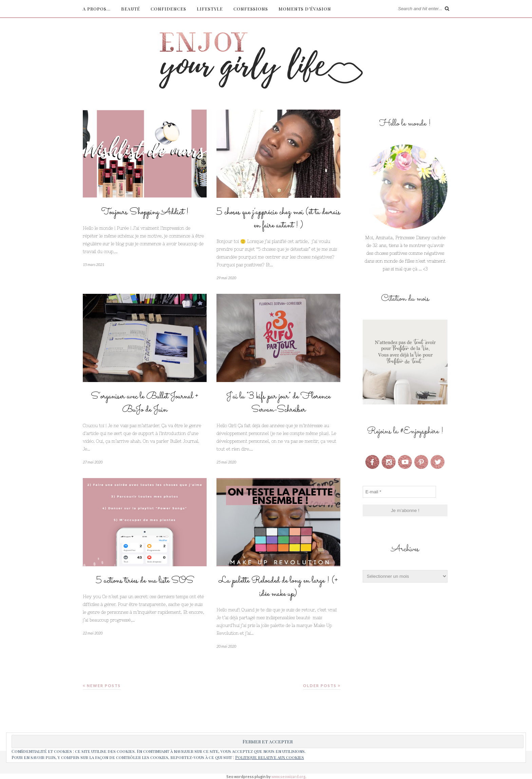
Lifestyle (210, 9)
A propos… (97, 9)
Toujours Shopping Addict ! (145, 212)
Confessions (251, 9)
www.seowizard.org (288, 776)
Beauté (131, 9)
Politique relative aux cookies (270, 757)
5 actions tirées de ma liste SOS (145, 581)
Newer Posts (102, 686)
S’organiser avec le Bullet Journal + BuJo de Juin (145, 403)
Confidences (168, 9)
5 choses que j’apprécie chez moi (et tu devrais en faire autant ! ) (278, 219)
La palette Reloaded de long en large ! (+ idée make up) (278, 587)
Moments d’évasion (305, 9)
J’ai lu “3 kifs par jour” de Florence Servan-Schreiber (278, 403)
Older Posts (322, 686)
